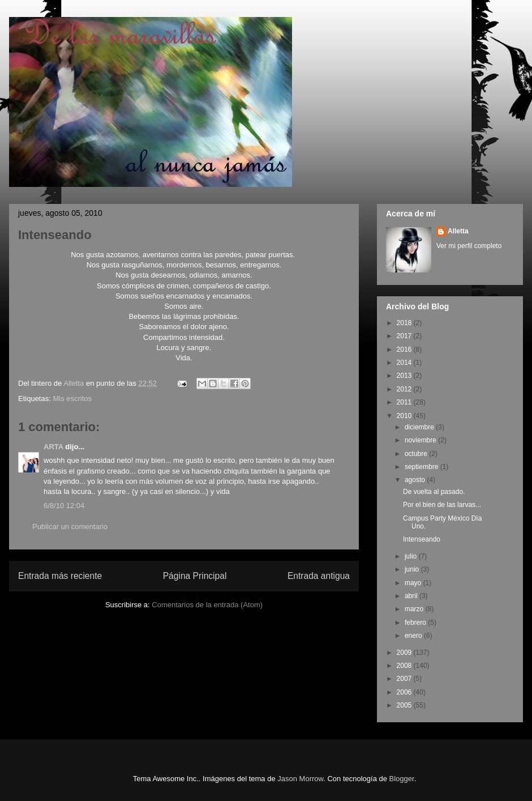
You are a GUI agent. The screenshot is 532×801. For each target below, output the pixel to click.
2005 (405, 705)
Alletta (458, 231)
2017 (405, 336)
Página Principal (195, 576)
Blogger (402, 779)
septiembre (422, 467)
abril (412, 596)
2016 (405, 350)
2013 (405, 376)
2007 (405, 679)
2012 (405, 389)
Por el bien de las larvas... (442, 505)
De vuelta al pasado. (434, 492)
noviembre (421, 440)
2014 (405, 363)
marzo (415, 609)
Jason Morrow (300, 779)
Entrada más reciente (60, 576)
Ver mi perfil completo (469, 246)
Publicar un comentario (70, 527)
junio (413, 569)
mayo (414, 583)
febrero (416, 623)
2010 (405, 416)
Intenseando (422, 539)
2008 (405, 666)
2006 (405, 692)
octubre (417, 454)
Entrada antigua (319, 576)
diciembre (420, 427)
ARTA (53, 447)
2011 (405, 402)
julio (412, 556)
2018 (405, 323)
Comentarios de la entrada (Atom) (207, 605)
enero (414, 636)
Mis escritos (72, 399)
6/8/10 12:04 (64, 506)
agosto (416, 480)
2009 (405, 653)
